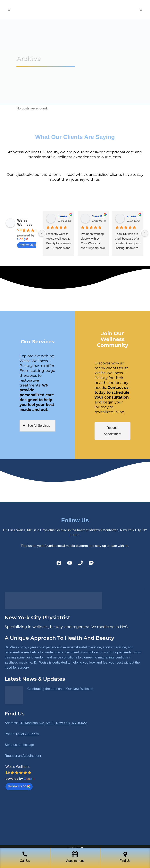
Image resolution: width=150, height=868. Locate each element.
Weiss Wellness (25, 223)
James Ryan (64, 216)
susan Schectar (133, 216)
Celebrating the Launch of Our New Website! (60, 689)
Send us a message (19, 745)
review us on (30, 245)
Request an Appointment (23, 756)
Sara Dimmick (99, 216)
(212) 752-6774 (28, 734)
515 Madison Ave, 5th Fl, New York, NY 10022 (53, 723)
